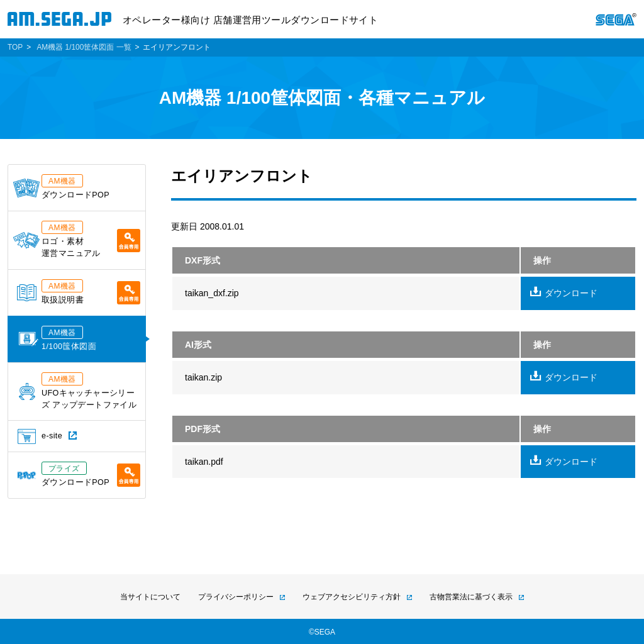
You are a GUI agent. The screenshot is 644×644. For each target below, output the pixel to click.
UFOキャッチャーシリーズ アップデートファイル (78, 391)
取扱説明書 (79, 292)
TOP (15, 47)
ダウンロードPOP (61, 187)
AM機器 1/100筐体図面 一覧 (84, 47)
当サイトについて (150, 597)
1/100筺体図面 (57, 338)
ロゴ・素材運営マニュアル (77, 239)
